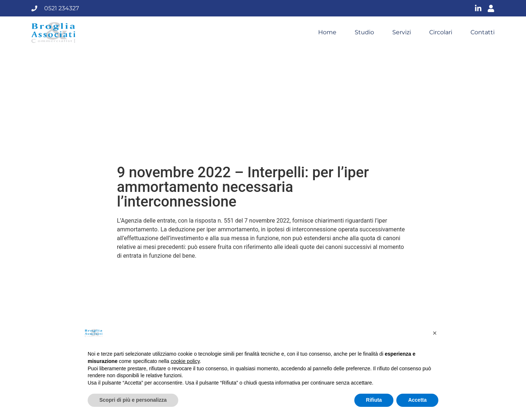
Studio (364, 32)
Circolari (441, 32)
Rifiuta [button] (374, 400)
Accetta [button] (417, 400)
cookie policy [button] (185, 361)
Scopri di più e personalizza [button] (133, 400)
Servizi (402, 32)
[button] (435, 333)
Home (327, 32)
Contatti (483, 32)
